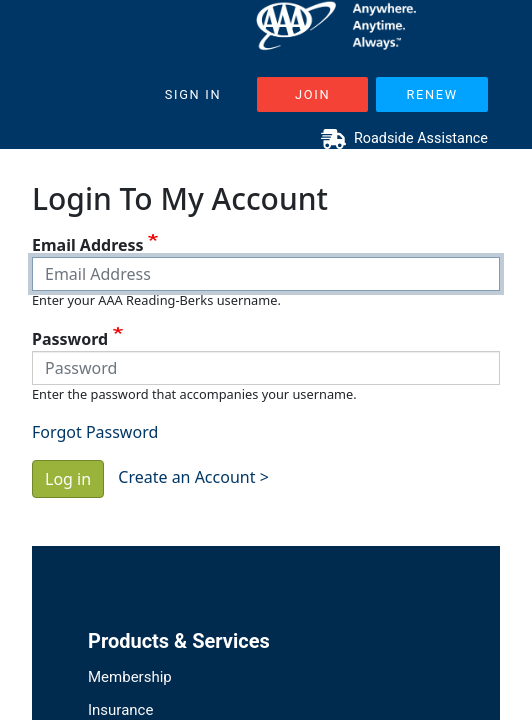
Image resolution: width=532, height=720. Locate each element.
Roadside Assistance (404, 139)
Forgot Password (95, 432)
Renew (431, 94)
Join (312, 94)
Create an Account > (193, 477)
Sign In (193, 94)
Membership (130, 677)
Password (70, 339)
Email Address (88, 245)
